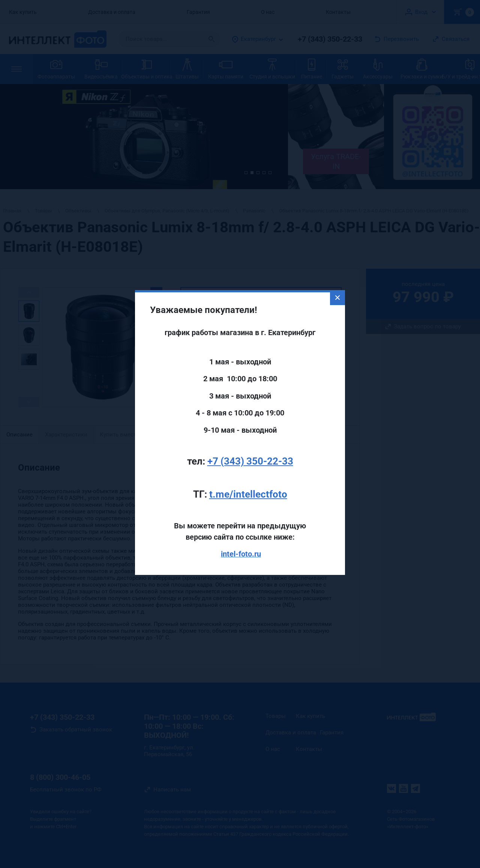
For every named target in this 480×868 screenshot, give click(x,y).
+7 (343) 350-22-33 (250, 441)
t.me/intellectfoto (248, 474)
